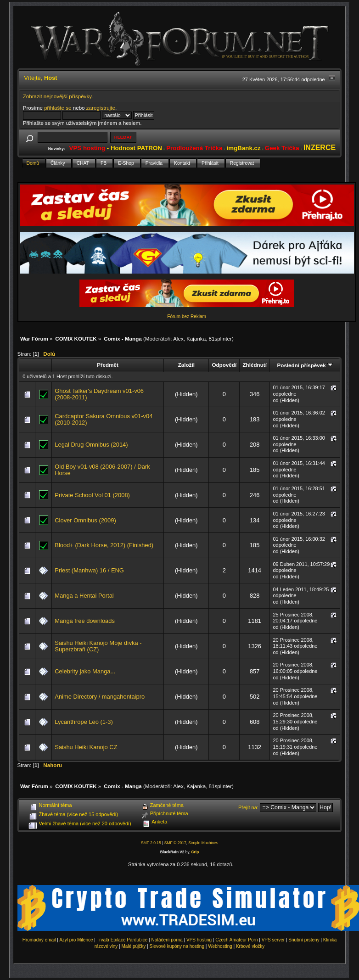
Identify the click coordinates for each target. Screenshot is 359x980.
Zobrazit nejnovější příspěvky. (58, 96)
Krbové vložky (250, 946)
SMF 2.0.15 (151, 843)
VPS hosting (199, 940)
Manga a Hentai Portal (84, 596)
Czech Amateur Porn (236, 940)
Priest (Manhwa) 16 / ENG (89, 570)
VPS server (273, 940)
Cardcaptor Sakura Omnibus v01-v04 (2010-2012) (104, 419)
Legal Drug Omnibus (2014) (91, 445)
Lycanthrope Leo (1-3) (84, 722)
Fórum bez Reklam (186, 316)
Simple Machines (203, 843)
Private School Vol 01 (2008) (92, 495)
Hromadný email (39, 940)
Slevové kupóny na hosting (177, 946)
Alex (178, 339)
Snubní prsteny (304, 940)
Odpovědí (224, 365)
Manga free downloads (85, 621)
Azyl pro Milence (76, 940)
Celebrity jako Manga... (85, 671)
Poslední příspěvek (305, 365)
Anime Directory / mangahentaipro (100, 697)
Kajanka (196, 339)
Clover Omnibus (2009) (85, 520)
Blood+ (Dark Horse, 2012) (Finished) (104, 545)
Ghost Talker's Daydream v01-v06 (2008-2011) (99, 394)
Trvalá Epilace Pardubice (122, 940)
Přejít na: (248, 807)
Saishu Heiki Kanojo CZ (86, 747)
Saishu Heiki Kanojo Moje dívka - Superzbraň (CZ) (98, 646)
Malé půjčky (134, 946)
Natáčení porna (167, 940)
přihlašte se (58, 108)
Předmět (108, 365)
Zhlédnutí (254, 365)
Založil (186, 365)
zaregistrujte (101, 108)
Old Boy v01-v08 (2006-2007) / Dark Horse (102, 470)
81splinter (220, 339)
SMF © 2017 (175, 843)
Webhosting (220, 946)
